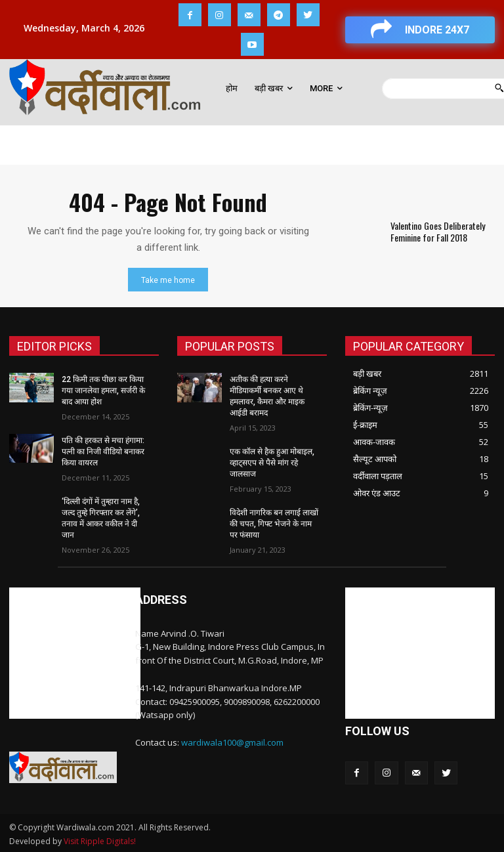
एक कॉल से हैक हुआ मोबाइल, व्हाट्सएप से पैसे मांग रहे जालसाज (272, 462)
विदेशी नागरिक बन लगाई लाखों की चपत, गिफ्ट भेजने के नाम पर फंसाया (274, 522)
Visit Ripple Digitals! (100, 840)
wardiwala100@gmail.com (232, 741)
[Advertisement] (75, 652)
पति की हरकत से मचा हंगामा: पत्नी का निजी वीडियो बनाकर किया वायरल (103, 451)
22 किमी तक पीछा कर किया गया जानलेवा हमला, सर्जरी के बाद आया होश (103, 391)
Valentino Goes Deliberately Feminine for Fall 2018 (437, 231)
